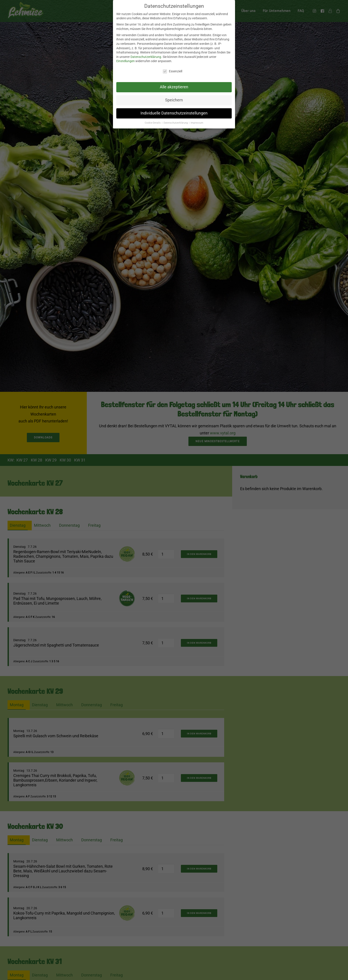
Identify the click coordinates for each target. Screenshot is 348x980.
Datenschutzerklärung (146, 57)
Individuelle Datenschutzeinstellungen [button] (174, 113)
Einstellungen (126, 61)
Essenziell (172, 71)
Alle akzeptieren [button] (174, 87)
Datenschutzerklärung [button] (176, 123)
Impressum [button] (197, 123)
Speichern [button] (174, 100)
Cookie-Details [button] (153, 123)
